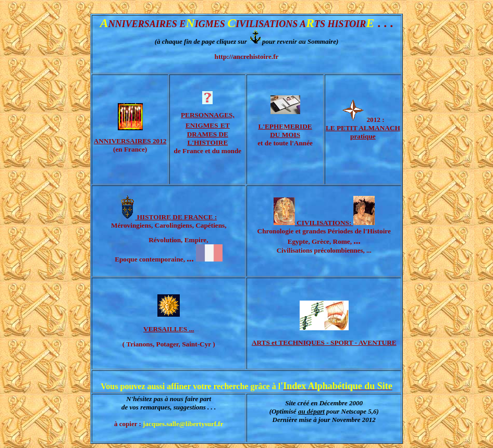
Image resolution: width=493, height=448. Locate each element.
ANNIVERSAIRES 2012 (130, 141)
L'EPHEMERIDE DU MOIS (285, 130)
